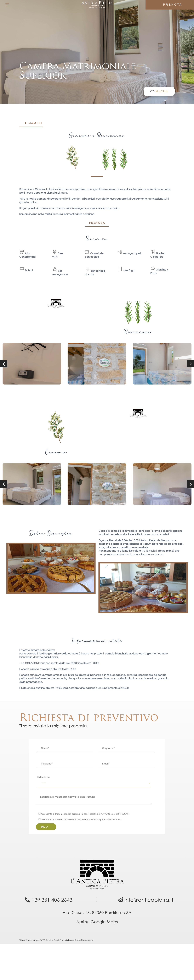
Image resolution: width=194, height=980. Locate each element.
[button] (4, 364)
